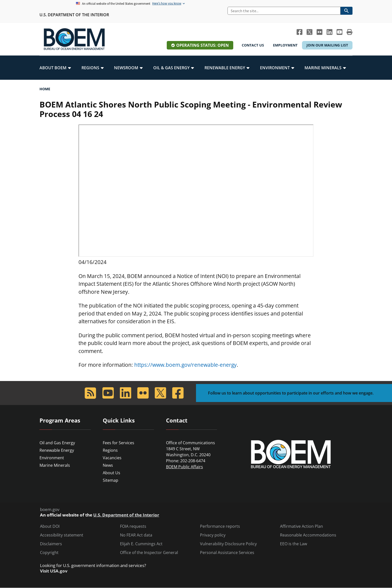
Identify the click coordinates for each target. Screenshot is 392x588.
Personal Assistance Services (227, 553)
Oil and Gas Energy (57, 443)
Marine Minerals (55, 465)
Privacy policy (213, 535)
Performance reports (220, 526)
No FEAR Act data (136, 535)
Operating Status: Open (202, 45)
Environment (52, 458)
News (108, 465)
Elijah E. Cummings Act (141, 544)
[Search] (284, 11)
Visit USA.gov (54, 571)
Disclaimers (51, 544)
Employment (285, 45)
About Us (111, 473)
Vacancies (112, 458)
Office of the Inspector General (149, 553)
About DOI (50, 526)
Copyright (49, 553)
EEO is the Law (293, 544)
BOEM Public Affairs (184, 467)
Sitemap (110, 480)
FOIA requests (133, 526)
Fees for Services (118, 443)
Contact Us (253, 45)
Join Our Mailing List (327, 45)
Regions (110, 450)
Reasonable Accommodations (308, 535)
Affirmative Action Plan (301, 526)
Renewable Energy (57, 450)
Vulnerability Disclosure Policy (228, 544)
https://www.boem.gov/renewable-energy (185, 365)
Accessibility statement (62, 535)
